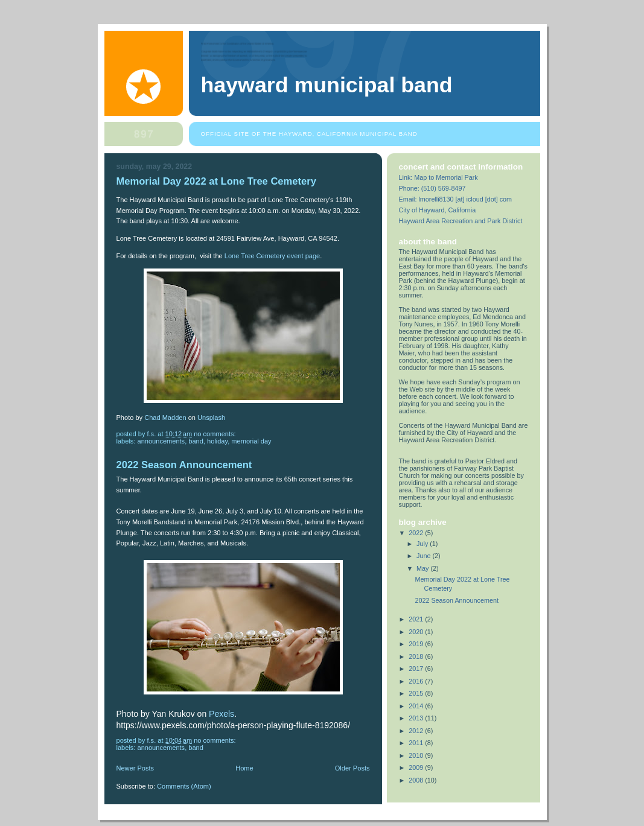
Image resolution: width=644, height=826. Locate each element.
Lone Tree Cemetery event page (272, 256)
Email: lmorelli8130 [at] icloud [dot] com (456, 199)
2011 (417, 743)
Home (244, 768)
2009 (417, 767)
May (423, 568)
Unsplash (211, 418)
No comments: (215, 434)
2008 (417, 780)
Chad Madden (165, 418)
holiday (217, 441)
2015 (417, 693)
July (423, 544)
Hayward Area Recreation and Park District (461, 221)
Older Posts (352, 768)
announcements (161, 441)
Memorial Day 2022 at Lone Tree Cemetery (216, 181)
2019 (417, 644)
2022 (417, 533)
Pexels (222, 714)
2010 (417, 755)
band (196, 441)
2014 (417, 706)
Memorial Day (251, 441)
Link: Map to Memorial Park (438, 177)
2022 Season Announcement (184, 465)
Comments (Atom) (184, 786)
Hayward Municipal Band (327, 85)
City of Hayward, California (438, 210)
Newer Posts (135, 768)
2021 (417, 619)
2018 (417, 656)
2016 (417, 681)
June (424, 556)
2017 (417, 669)
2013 (417, 718)
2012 (417, 731)
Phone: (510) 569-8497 (432, 188)
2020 (417, 632)
